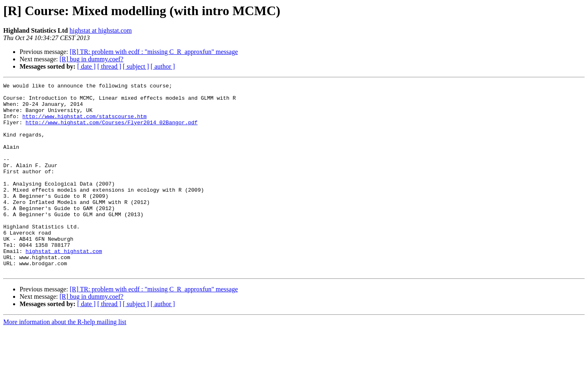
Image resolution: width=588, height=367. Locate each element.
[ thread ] (109, 66)
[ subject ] (136, 66)
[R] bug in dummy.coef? (91, 59)
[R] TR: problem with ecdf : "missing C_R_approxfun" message (154, 52)
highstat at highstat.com (100, 30)
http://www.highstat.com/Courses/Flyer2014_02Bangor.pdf (112, 131)
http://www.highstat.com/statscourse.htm (85, 123)
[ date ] (86, 66)
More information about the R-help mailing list (65, 360)
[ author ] (163, 66)
